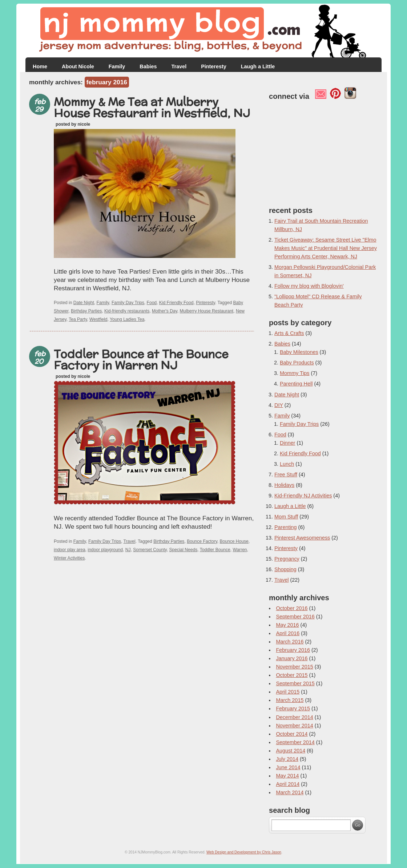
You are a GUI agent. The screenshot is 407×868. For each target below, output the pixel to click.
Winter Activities (69, 558)
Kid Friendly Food (176, 303)
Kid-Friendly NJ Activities (303, 496)
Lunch (287, 464)
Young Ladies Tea (127, 319)
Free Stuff (286, 475)
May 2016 (287, 625)
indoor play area (70, 550)
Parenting (286, 527)
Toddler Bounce (215, 550)
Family (117, 66)
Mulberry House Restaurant (207, 311)
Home (40, 66)
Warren (240, 550)
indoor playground (105, 550)
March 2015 (290, 700)
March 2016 (290, 642)
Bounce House (234, 541)
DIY (279, 405)
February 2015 (293, 708)
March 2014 (290, 792)
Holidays (284, 485)
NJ (128, 550)
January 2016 (292, 658)
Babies (148, 66)
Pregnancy (287, 559)
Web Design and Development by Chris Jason (244, 852)
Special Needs (183, 550)
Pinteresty (214, 66)
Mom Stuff (286, 517)
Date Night (84, 303)
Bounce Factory (202, 541)
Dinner (287, 443)
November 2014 (294, 726)
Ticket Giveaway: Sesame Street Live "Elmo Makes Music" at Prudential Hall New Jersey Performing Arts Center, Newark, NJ (326, 248)
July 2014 (287, 759)
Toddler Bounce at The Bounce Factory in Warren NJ (141, 359)
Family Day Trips (128, 303)
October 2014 (292, 734)
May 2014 (287, 776)
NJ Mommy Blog (203, 31)
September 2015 (295, 683)
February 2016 (293, 650)
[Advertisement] (142, 581)
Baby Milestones (299, 352)
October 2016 (292, 608)
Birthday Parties (86, 311)
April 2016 (288, 633)
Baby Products (297, 363)
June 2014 (288, 767)
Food (152, 303)
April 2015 (288, 692)
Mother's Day (165, 311)
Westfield (98, 319)
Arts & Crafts (289, 333)
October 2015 (292, 675)
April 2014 (288, 784)
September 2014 (295, 742)
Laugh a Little (258, 66)
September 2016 (295, 617)
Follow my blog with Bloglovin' (309, 286)
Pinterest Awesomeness (302, 538)
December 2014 (294, 717)
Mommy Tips (295, 373)
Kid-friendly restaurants (127, 311)
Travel (179, 66)
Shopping (285, 569)
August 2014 (291, 751)
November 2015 (294, 667)
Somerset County (150, 550)
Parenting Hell (296, 384)
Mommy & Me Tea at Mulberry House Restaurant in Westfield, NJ (152, 107)
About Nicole (78, 66)
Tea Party (78, 319)
